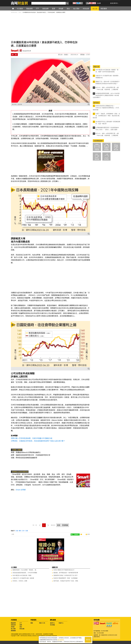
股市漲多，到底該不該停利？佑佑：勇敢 (66, 581)
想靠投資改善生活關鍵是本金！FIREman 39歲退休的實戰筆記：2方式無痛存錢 (106, 108)
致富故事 (13, 625)
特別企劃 (22, 629)
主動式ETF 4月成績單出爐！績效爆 (23, 578)
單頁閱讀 (65, 525)
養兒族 (116, 150)
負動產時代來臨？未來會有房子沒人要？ (66, 575)
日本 (23, 531)
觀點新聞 (13, 623)
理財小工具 (42, 623)
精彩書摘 (13, 631)
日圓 (27, 531)
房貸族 (106, 150)
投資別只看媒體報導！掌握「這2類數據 (65, 578)
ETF (21, 623)
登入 (117, 3)
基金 (21, 627)
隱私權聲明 (61, 640)
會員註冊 (113, 3)
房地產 (13, 627)
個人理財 (13, 629)
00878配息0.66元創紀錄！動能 (22, 575)
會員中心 (52, 623)
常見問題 (52, 625)
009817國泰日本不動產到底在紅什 (64, 570)
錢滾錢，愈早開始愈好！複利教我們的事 (66, 573)
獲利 (20, 531)
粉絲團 (99, 3)
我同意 (88, 640)
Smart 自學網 (21, 490)
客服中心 (61, 623)
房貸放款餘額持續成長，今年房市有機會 (25, 573)
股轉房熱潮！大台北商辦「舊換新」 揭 (24, 570)
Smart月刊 (26, 51)
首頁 (15, 8)
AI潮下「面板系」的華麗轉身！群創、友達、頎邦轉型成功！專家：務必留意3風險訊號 (106, 116)
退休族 (97, 159)
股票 (21, 625)
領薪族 (97, 150)
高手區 (106, 159)
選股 (32, 623)
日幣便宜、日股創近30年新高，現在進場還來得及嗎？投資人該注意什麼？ (38, 441)
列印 (89, 534)
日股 (17, 531)
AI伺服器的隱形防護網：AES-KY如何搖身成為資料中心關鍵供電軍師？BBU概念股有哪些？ (106, 95)
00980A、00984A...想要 (20, 581)
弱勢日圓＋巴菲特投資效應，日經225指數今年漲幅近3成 (32, 438)
